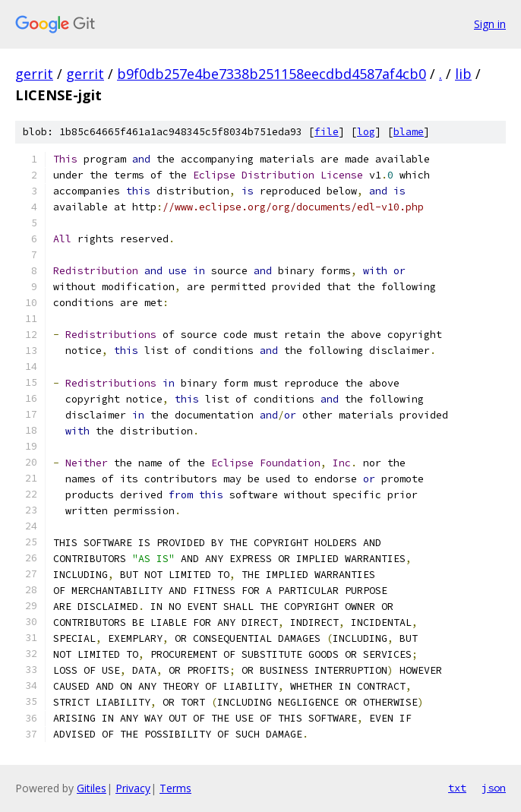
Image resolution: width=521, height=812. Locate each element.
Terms (175, 788)
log (366, 132)
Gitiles (92, 788)
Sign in (490, 24)
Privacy (133, 788)
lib (463, 74)
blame (409, 132)
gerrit (34, 74)
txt (457, 788)
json (494, 788)
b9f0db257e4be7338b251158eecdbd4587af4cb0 (272, 74)
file (327, 132)
